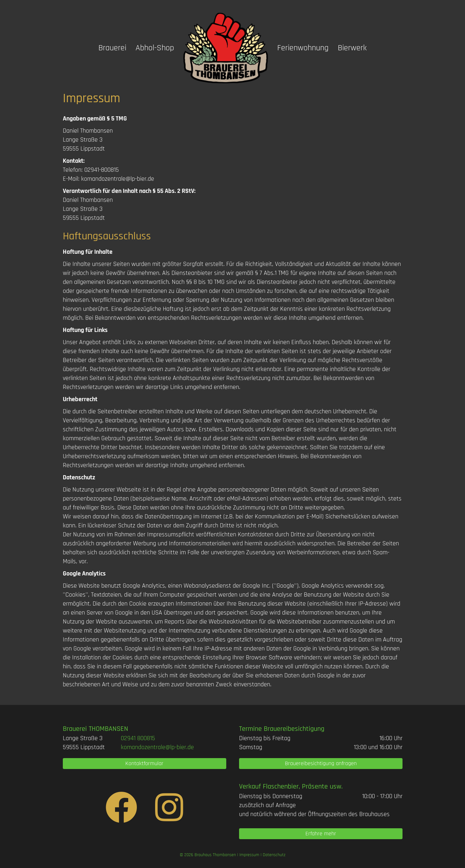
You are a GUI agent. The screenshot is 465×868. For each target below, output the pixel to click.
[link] (138, 738)
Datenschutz (274, 855)
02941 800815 (138, 738)
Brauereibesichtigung (294, 729)
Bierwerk (352, 48)
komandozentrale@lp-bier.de (118, 179)
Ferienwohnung (303, 48)
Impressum (249, 855)
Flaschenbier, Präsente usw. (303, 787)
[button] (145, 764)
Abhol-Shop (155, 48)
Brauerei (112, 48)
